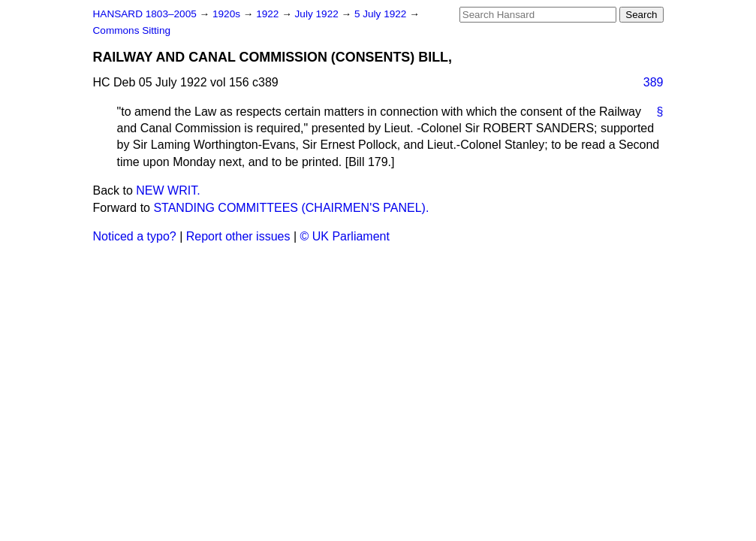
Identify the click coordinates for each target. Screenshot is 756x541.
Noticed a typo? (135, 236)
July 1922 (318, 14)
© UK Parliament (345, 236)
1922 (269, 14)
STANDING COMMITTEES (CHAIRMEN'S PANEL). (291, 208)
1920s (228, 14)
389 (654, 82)
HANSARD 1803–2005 (145, 14)
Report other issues (238, 236)
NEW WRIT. (168, 190)
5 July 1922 (382, 14)
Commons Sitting (132, 30)
